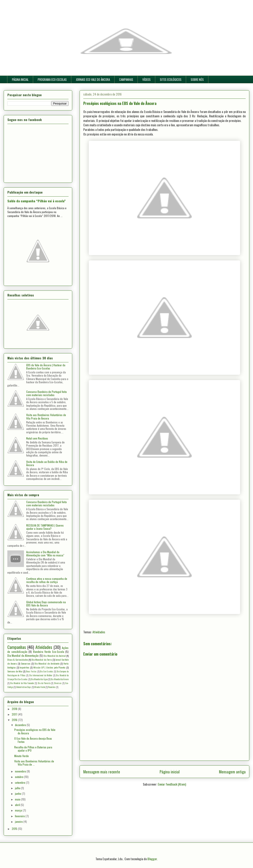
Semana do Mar (15, 671)
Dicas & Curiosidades (18, 659)
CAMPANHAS (126, 79)
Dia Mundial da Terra (42, 659)
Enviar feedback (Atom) (172, 784)
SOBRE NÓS (197, 79)
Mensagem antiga (232, 772)
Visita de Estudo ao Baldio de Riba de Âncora (47, 463)
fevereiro (20, 816)
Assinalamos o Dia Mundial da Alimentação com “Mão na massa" (45, 554)
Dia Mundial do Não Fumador (22, 683)
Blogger (152, 859)
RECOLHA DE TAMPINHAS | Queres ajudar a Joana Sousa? (45, 527)
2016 (15, 720)
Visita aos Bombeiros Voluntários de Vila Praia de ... (34, 763)
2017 (15, 714)
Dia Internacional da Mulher (41, 675)
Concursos (26, 663)
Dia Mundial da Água (39, 679)
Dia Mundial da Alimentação (23, 655)
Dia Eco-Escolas (46, 671)
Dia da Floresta (44, 683)
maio (18, 799)
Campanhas (17, 647)
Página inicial (170, 772)
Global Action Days (24, 687)
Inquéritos (24, 667)
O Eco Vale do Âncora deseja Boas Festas (33, 740)
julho (18, 788)
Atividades (99, 632)
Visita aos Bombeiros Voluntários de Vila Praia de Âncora (46, 416)
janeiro (19, 821)
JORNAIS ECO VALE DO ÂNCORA (93, 79)
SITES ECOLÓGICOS (171, 79)
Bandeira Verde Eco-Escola (49, 652)
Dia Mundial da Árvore (60, 679)
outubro (20, 777)
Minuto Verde (40, 687)
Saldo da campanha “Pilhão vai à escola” (36, 201)
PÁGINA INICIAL (20, 79)
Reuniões (52, 687)
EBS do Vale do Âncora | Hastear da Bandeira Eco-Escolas (46, 367)
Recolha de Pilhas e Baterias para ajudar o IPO (33, 749)
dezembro (21, 725)
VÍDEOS (147, 79)
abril (18, 805)
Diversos (58, 683)
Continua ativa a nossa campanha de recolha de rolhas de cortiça (47, 580)
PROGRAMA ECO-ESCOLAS (52, 79)
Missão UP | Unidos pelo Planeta (49, 667)
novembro (21, 771)
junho (18, 793)
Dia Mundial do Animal (55, 656)
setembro (20, 782)
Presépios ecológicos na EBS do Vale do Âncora (35, 731)
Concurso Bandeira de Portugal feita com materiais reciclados (46, 393)
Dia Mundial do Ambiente (47, 663)
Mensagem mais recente (102, 772)
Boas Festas (31, 671)
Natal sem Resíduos (37, 438)
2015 (15, 829)
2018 (15, 709)
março (19, 810)
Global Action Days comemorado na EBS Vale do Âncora (46, 604)
